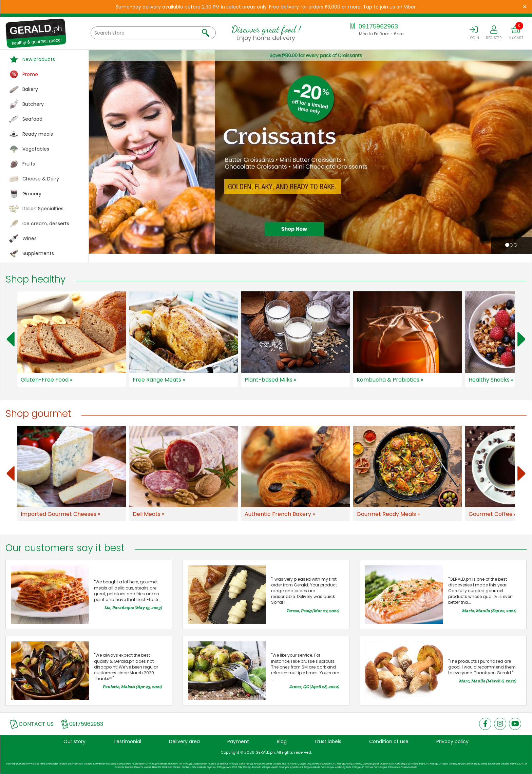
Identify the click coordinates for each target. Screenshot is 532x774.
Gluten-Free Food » (46, 380)
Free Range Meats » (159, 380)
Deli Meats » (148, 514)
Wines (30, 238)
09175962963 (373, 26)
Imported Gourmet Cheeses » (60, 514)
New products (39, 59)
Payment (238, 741)
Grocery (32, 194)
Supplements (38, 253)
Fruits (29, 164)
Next (521, 339)
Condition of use (389, 741)
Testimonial (127, 741)
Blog (282, 741)
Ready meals (38, 134)
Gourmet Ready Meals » (388, 514)
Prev (11, 339)
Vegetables (36, 149)
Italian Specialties (43, 209)
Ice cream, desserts (46, 224)
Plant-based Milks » (270, 380)
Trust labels (328, 741)
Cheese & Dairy (41, 179)
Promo (30, 74)
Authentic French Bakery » (280, 514)
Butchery (33, 104)
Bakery (30, 89)
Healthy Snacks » (491, 380)
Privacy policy (452, 741)
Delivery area (184, 741)
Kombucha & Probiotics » (390, 380)
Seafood (32, 119)
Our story (74, 741)
